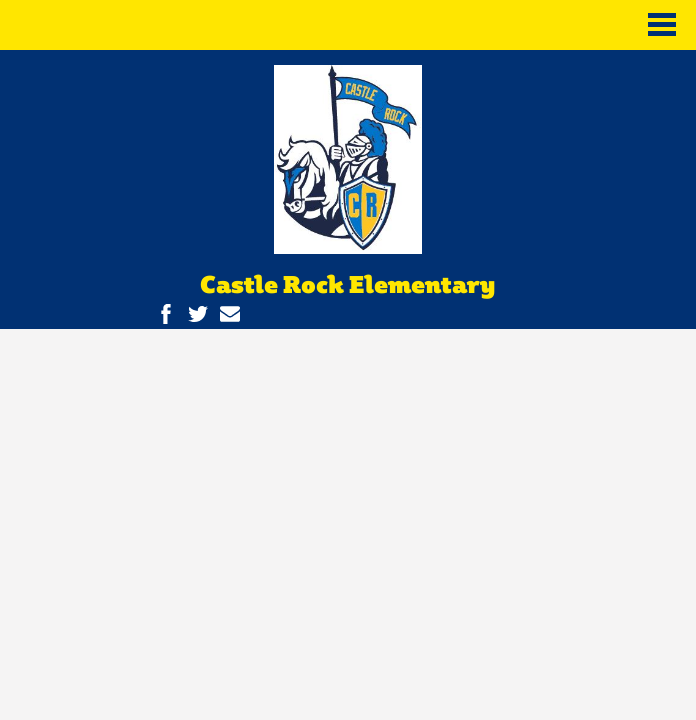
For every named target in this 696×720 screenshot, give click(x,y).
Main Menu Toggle (662, 24)
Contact (230, 314)
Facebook (166, 314)
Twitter (198, 314)
